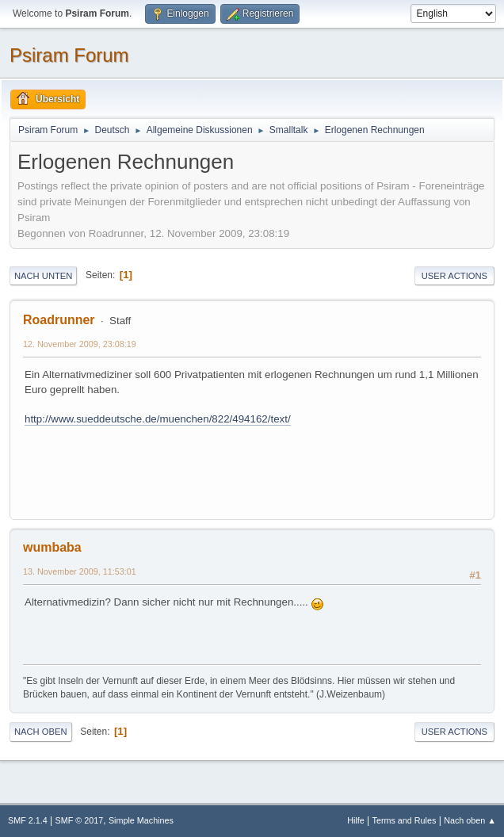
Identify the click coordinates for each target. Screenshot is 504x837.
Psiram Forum (69, 55)
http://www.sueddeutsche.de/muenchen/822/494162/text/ (158, 419)
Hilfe (356, 820)
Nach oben (41, 732)
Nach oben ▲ (470, 820)
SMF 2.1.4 (28, 820)
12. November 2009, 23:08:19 (80, 344)
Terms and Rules (405, 820)
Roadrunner (59, 320)
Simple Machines (141, 820)
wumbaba (52, 547)
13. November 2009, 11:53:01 (80, 571)
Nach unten (43, 276)
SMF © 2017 (80, 820)
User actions (454, 276)
